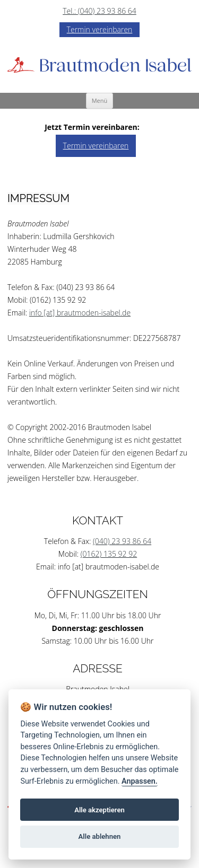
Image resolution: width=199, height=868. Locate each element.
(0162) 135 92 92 (109, 554)
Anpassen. (140, 781)
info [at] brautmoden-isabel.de (80, 313)
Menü (100, 100)
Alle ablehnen (100, 836)
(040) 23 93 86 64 (122, 541)
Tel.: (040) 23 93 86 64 (99, 11)
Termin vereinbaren (100, 29)
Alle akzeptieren (99, 810)
